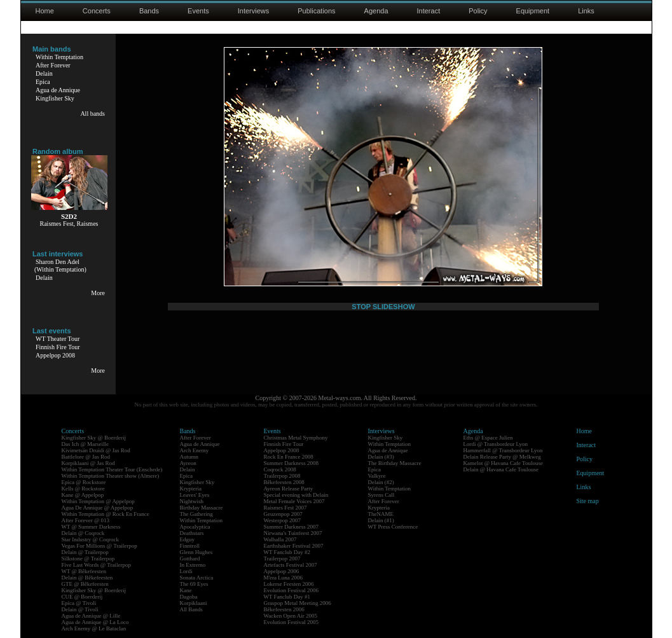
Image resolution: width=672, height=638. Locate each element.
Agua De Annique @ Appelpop (98, 508)
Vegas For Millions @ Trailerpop (99, 546)
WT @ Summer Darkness (91, 527)
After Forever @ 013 (86, 520)
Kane (186, 590)
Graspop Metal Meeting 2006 (298, 603)
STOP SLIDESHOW (383, 307)
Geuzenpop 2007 (283, 514)
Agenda (376, 11)
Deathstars (192, 533)
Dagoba (189, 597)
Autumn (189, 457)
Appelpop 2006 (282, 571)
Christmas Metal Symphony (296, 438)
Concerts (97, 11)
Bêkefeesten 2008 (284, 482)
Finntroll (190, 546)
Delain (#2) (381, 482)
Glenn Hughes (196, 552)
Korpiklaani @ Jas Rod (88, 463)
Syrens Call (381, 495)
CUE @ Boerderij (82, 597)
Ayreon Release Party (289, 489)
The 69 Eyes (194, 584)
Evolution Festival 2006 (291, 590)
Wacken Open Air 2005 (291, 616)
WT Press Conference (393, 527)
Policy (478, 11)
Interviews (254, 11)
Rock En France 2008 (289, 457)
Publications (316, 11)
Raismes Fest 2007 (285, 508)
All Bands (191, 609)
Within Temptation (59, 57)
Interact (429, 11)
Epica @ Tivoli (79, 603)
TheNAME (381, 514)
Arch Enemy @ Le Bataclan (94, 628)
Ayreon (188, 463)
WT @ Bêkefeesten (84, 571)
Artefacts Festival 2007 (291, 565)
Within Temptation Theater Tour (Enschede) (112, 469)
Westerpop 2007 (283, 520)
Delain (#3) (381, 457)
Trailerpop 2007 (282, 558)
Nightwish (192, 501)
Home (45, 11)
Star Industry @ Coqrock (91, 539)
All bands (93, 114)
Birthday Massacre (202, 508)
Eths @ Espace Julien (488, 438)
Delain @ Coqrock (83, 533)
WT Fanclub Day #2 (287, 552)
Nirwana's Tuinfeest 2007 (293, 533)
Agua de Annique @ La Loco (95, 622)
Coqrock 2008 (280, 469)
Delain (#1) (381, 520)
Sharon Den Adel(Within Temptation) (60, 266)
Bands (149, 11)
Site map (588, 501)
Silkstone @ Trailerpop (88, 558)
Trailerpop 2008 (282, 476)
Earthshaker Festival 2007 (294, 546)
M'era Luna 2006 (284, 578)
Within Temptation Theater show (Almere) (111, 476)
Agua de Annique (58, 90)
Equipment (533, 11)
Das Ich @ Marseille (86, 444)
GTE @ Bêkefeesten (85, 584)
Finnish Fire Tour (58, 347)
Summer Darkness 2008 (291, 463)
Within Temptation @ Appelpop (98, 501)
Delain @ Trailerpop (85, 552)
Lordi (186, 571)
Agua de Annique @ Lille (91, 616)
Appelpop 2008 (55, 355)
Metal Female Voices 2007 (294, 501)
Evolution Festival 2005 (291, 622)
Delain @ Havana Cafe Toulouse (501, 469)
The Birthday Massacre (395, 463)
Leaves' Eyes (195, 495)
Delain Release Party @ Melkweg (502, 457)
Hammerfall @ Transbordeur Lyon (503, 450)
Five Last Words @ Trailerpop (96, 565)
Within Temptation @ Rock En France (106, 514)
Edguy (188, 539)
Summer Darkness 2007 (291, 527)
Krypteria (191, 489)
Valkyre (377, 476)
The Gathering (196, 514)
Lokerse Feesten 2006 (289, 584)
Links (586, 11)
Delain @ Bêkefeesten (87, 578)
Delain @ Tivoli (80, 609)
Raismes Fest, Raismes (69, 224)
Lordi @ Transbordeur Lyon (496, 444)
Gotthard (190, 558)
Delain (44, 73)
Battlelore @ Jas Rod (86, 457)
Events (198, 11)
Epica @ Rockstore (84, 482)
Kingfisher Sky (55, 98)
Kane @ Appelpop (83, 495)
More (98, 293)
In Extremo (193, 565)
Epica (43, 82)
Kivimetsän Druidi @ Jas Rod (96, 450)
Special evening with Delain (296, 495)
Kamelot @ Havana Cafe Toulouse (503, 463)
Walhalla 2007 (280, 539)
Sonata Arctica (197, 578)
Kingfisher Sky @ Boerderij (94, 438)
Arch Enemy (195, 450)
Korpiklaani (194, 603)
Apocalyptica (195, 527)
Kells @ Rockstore (83, 489)
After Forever (53, 65)
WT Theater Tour (58, 339)
